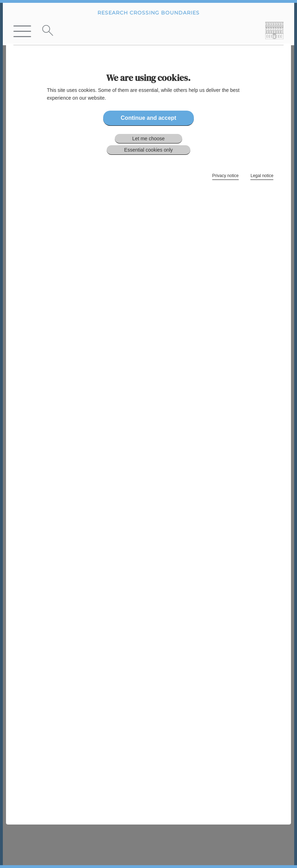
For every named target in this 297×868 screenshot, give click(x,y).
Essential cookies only (149, 150)
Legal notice (262, 176)
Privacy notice (225, 176)
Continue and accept (148, 118)
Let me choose (149, 139)
